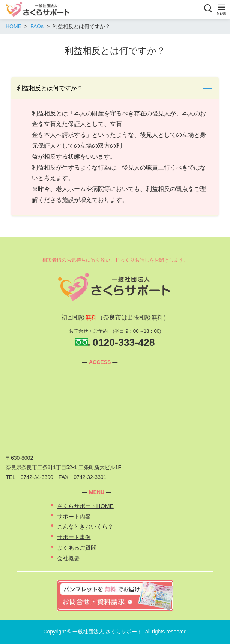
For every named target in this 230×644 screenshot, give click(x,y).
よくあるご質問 (77, 548)
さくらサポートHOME (85, 506)
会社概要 (68, 558)
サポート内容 (74, 516)
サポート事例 (74, 537)
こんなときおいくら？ (85, 527)
